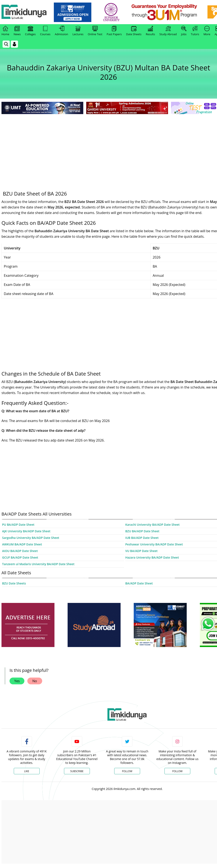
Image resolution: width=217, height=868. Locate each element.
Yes (17, 681)
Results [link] (150, 31)
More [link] (207, 31)
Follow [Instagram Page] (177, 771)
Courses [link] (45, 31)
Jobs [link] (184, 31)
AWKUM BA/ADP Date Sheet (22, 544)
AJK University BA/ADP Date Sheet (26, 531)
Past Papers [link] (114, 31)
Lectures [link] (78, 31)
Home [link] (5, 31)
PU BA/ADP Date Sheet (18, 525)
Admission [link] (62, 31)
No (35, 681)
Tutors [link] (195, 31)
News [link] (17, 31)
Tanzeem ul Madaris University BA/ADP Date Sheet (38, 564)
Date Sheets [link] (134, 31)
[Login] (14, 44)
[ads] (28, 625)
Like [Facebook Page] (27, 771)
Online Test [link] (95, 31)
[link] (73, 12)
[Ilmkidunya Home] (25, 12)
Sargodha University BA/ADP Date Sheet (31, 538)
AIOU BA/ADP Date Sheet (20, 551)
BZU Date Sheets (14, 583)
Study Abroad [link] (168, 31)
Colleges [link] (30, 31)
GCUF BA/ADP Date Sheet (20, 557)
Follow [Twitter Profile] (127, 771)
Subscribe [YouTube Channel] (77, 771)
